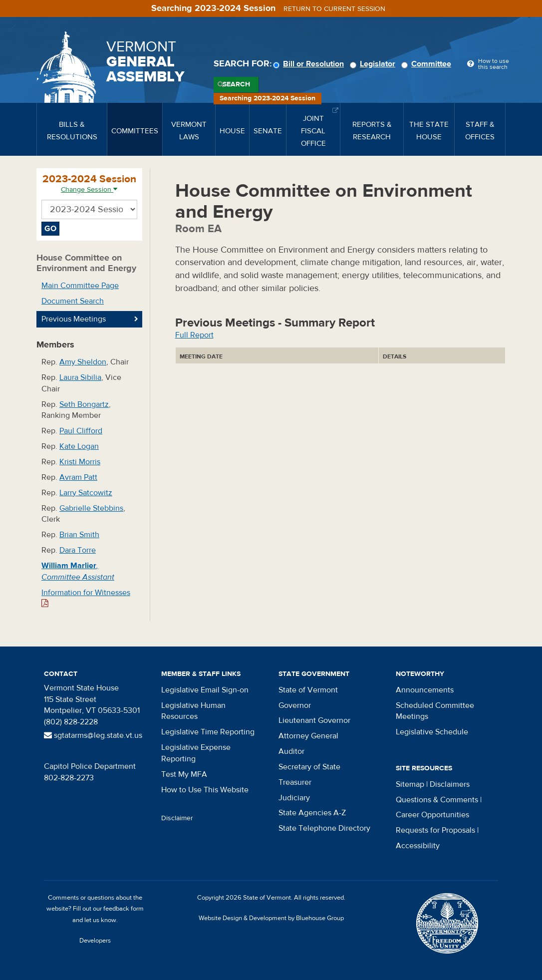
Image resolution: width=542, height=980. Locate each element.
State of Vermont (308, 690)
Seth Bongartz (84, 404)
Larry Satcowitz (86, 493)
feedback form (124, 909)
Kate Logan (79, 446)
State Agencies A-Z (312, 813)
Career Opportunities (432, 815)
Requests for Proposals (435, 830)
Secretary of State (309, 767)
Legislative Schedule (432, 732)
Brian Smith (79, 535)
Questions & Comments (437, 800)
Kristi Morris (80, 462)
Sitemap (410, 784)
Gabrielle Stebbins (91, 508)
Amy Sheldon (83, 362)
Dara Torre (78, 550)
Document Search (73, 301)
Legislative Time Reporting (208, 732)
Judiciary (294, 798)
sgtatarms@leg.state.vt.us (93, 735)
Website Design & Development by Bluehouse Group (271, 918)
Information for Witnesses (86, 598)
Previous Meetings (74, 319)
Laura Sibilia (80, 377)
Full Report (194, 335)
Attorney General (308, 736)
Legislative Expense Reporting (196, 753)
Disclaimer (177, 818)
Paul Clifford (81, 431)
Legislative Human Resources (193, 711)
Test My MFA (184, 774)
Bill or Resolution (310, 64)
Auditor (291, 751)
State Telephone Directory (324, 828)
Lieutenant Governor (314, 720)
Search (236, 84)
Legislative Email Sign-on (205, 690)
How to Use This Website (205, 790)
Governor (295, 705)
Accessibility (418, 846)
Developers (95, 941)
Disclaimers (450, 784)
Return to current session (334, 9)
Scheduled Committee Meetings (435, 711)
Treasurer (295, 782)
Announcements (425, 690)
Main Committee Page (80, 286)
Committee (428, 64)
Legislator (374, 64)
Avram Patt (78, 477)
